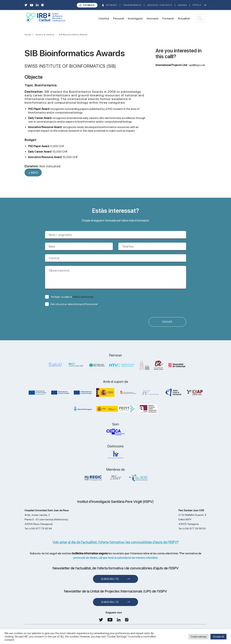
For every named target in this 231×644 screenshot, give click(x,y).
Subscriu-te (110, 579)
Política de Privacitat (83, 297)
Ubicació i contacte (160, 5)
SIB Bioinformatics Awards (73, 35)
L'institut (104, 18)
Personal (119, 18)
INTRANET (111, 5)
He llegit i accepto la (69, 297)
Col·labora (89, 5)
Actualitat (184, 18)
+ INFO (33, 173)
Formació (168, 18)
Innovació (153, 18)
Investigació (135, 18)
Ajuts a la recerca (45, 35)
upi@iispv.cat (197, 65)
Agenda (182, 5)
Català (197, 5)
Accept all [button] (218, 637)
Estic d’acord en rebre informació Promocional (71, 304)
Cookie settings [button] (199, 637)
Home (28, 35)
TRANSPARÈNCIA (132, 5)
